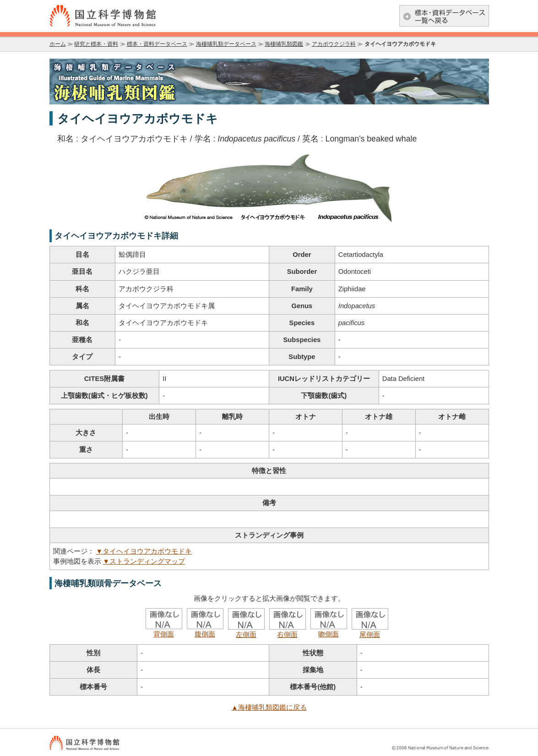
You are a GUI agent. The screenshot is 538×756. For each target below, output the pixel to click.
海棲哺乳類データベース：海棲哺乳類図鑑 (269, 82)
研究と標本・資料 (96, 44)
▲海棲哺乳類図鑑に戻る (269, 707)
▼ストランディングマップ (144, 561)
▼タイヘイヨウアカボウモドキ (144, 551)
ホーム (58, 44)
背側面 (164, 631)
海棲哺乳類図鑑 (284, 44)
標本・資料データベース (157, 44)
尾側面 (370, 631)
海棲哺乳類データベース (226, 44)
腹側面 (205, 631)
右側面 (288, 631)
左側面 (246, 631)
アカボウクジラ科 (334, 44)
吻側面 (329, 631)
